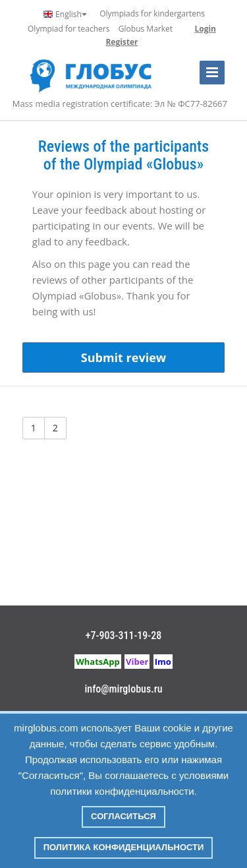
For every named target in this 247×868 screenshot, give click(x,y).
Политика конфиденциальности (124, 847)
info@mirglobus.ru (123, 689)
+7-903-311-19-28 (124, 635)
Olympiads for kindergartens (152, 14)
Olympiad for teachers (69, 29)
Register (122, 42)
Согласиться (123, 816)
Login (205, 29)
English (65, 15)
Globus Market (146, 29)
